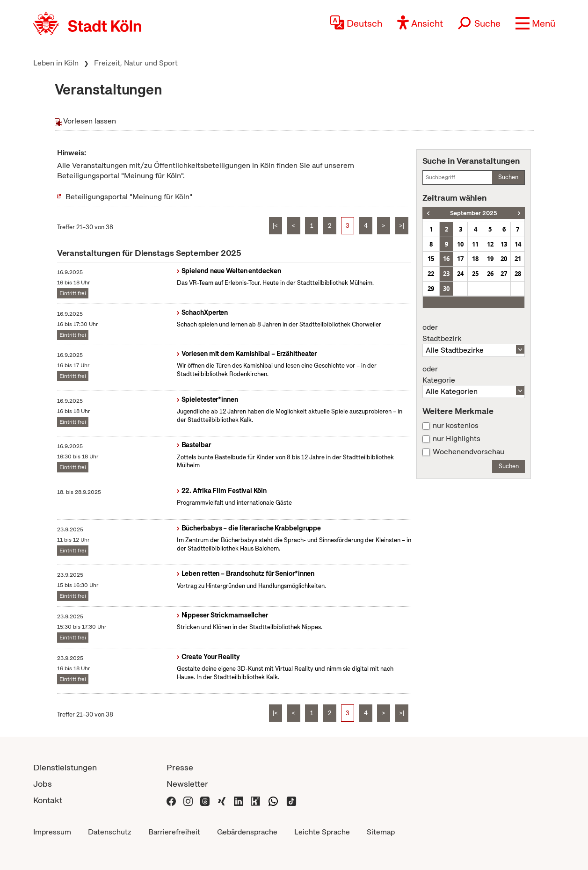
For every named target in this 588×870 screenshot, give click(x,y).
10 (460, 244)
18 (475, 259)
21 (518, 259)
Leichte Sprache (322, 832)
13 (504, 244)
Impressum (52, 832)
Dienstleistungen (65, 767)
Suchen (508, 177)
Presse (180, 767)
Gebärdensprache (247, 832)
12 (490, 244)
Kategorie (474, 375)
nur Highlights (457, 439)
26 (490, 274)
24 (460, 274)
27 (504, 274)
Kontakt (48, 800)
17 (460, 259)
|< (275, 226)
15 (431, 259)
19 (490, 259)
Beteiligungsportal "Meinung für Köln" (129, 197)
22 (431, 274)
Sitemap (381, 832)
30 (446, 289)
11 (475, 244)
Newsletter (187, 784)
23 (446, 274)
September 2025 (474, 213)
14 (518, 244)
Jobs (43, 784)
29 (431, 289)
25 (475, 274)
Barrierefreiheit (174, 832)
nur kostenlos (456, 426)
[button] (535, 23)
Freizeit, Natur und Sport (136, 63)
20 (504, 259)
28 (518, 274)
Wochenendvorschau (468, 452)
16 (446, 259)
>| (402, 226)
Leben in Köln (56, 63)
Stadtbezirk (474, 333)
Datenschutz (110, 832)
